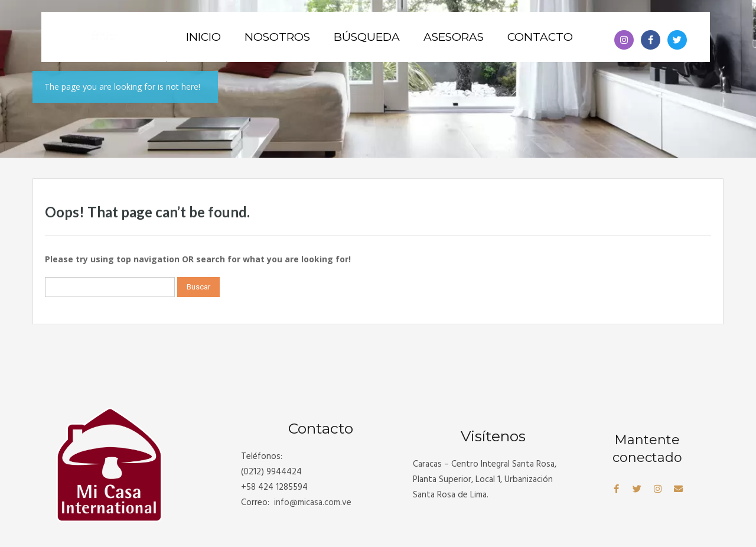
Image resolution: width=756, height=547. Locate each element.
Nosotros (277, 37)
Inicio (203, 37)
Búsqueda (367, 37)
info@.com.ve (313, 503)
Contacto (540, 37)
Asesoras (454, 37)
